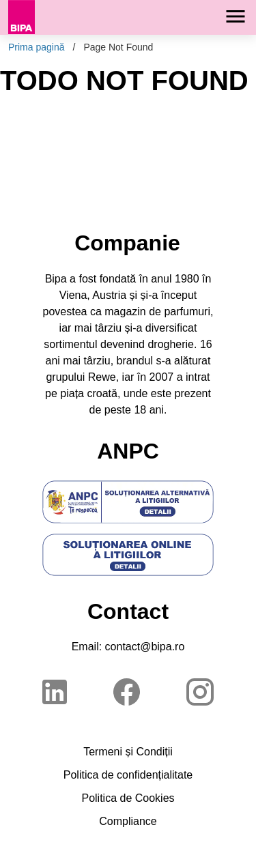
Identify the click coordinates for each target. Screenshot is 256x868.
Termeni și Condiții (128, 752)
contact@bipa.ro (145, 647)
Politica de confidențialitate (128, 775)
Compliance (128, 821)
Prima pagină (37, 47)
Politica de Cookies (128, 798)
